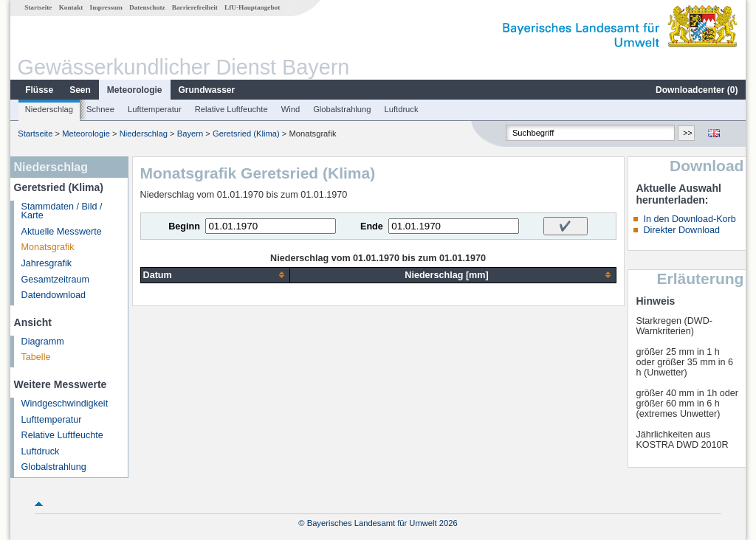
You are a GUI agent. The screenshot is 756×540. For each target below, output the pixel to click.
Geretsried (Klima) (246, 134)
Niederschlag (49, 109)
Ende (372, 226)
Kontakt (71, 7)
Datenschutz (147, 7)
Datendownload (54, 295)
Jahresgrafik (47, 263)
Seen (80, 90)
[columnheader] (215, 275)
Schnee (100, 109)
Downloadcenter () (697, 90)
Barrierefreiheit (195, 7)
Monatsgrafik (48, 247)
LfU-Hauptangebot (252, 7)
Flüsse (39, 90)
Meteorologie (135, 90)
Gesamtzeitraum (55, 280)
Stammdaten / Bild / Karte (62, 211)
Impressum (106, 7)
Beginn (184, 226)
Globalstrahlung (342, 109)
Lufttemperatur (155, 109)
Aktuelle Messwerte (62, 232)
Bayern (190, 134)
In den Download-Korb (689, 219)
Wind (291, 109)
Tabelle (36, 357)
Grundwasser (207, 90)
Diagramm (43, 342)
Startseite (38, 7)
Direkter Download (681, 230)
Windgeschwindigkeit (65, 404)
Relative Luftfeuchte (231, 109)
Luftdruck (402, 109)
